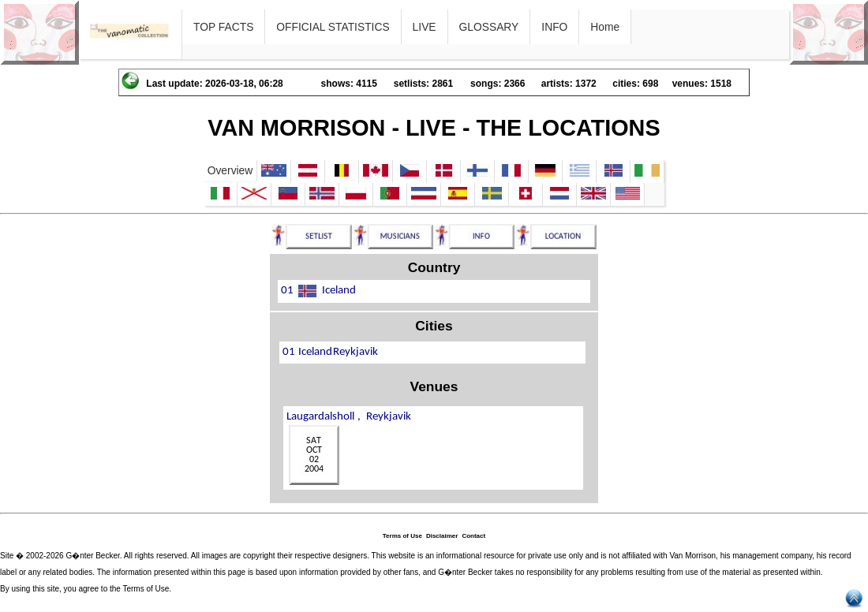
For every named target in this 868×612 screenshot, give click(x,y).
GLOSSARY (489, 27)
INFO (554, 27)
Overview (230, 170)
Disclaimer (442, 536)
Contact (473, 536)
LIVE (425, 27)
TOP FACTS (223, 27)
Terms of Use (402, 536)
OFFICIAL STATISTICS (333, 27)
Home (605, 27)
